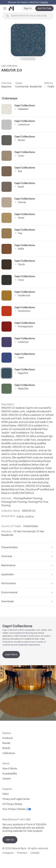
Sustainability (10, 774)
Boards (6, 748)
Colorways (10, 98)
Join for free (44, 8)
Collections (9, 753)
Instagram (8, 853)
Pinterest (22, 853)
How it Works (10, 769)
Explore (45, 2)
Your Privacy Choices (17, 809)
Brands (6, 743)
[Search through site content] (30, 16)
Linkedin (35, 853)
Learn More (11, 655)
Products (8, 738)
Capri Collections (9, 66)
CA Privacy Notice (12, 804)
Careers (7, 779)
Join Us (10, 840)
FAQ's (6, 794)
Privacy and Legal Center (16, 799)
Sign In (28, 8)
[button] (5, 8)
